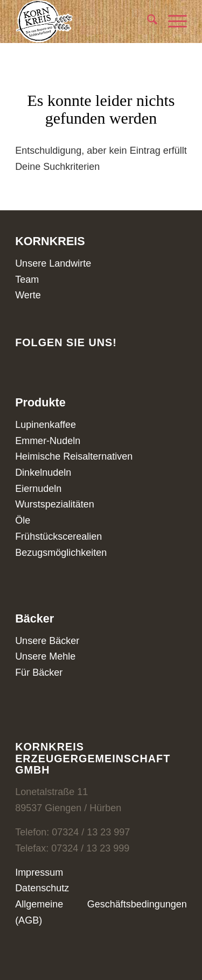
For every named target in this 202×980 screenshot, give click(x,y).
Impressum (39, 872)
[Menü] (172, 22)
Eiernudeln (38, 489)
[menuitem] (147, 22)
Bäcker (34, 618)
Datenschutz (42, 888)
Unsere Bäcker (47, 641)
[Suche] (147, 22)
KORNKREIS (50, 241)
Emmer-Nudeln (48, 441)
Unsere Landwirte (53, 263)
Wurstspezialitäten (55, 504)
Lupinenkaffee (46, 425)
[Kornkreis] (84, 22)
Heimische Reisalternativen (74, 456)
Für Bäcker (39, 673)
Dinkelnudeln (43, 473)
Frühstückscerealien (58, 537)
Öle (23, 520)
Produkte (40, 402)
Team (27, 280)
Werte (28, 295)
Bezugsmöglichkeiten (61, 553)
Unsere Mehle (45, 656)
